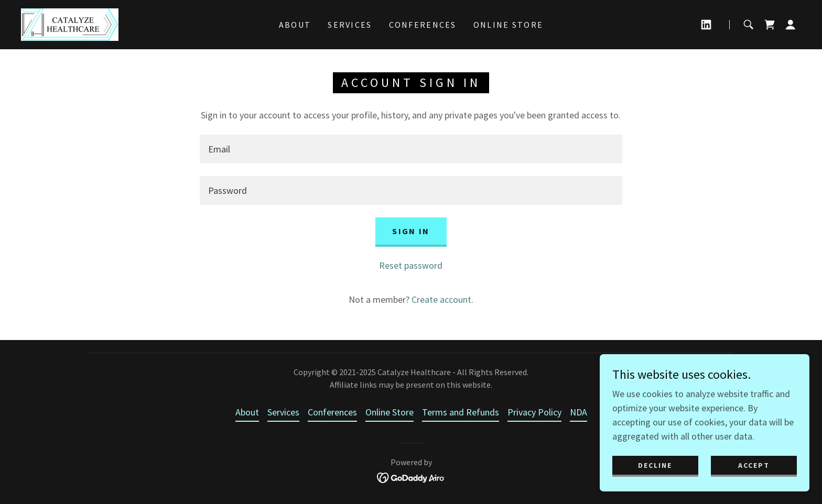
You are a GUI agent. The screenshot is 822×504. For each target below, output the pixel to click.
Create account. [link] (442, 299)
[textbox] (411, 149)
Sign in (411, 231)
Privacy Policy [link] (534, 412)
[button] (791, 25)
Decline (655, 465)
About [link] (295, 25)
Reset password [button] (411, 265)
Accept (754, 465)
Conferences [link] (423, 25)
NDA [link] (578, 412)
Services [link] (350, 25)
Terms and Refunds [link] (461, 412)
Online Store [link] (508, 25)
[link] (70, 23)
